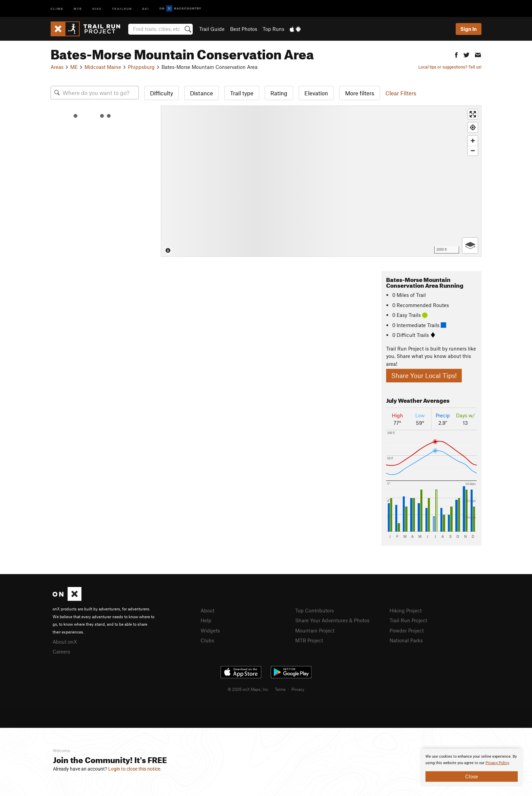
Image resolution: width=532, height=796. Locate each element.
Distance (202, 93)
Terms (280, 689)
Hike (97, 8)
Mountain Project (315, 630)
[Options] (470, 245)
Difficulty (161, 93)
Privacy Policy (497, 763)
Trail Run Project (408, 620)
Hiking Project (406, 610)
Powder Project (407, 630)
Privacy (298, 689)
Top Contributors (315, 610)
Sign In (469, 29)
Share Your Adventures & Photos (332, 620)
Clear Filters (401, 93)
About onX (65, 642)
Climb (57, 8)
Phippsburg (141, 67)
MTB (78, 8)
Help (206, 620)
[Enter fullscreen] (473, 114)
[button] (456, 54)
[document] (472, 767)
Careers (61, 651)
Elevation (316, 93)
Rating (279, 93)
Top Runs (273, 29)
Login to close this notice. (135, 769)
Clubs (207, 640)
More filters (360, 93)
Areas (57, 67)
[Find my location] (473, 127)
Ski (146, 8)
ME (74, 67)
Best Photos (244, 29)
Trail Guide (212, 29)
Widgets (210, 630)
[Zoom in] (473, 141)
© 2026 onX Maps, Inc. (248, 689)
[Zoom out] (473, 150)
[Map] (321, 181)
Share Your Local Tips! (424, 375)
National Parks (406, 640)
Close (472, 776)
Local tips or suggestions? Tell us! (450, 67)
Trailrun (122, 8)
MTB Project (309, 640)
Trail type (242, 93)
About (207, 610)
